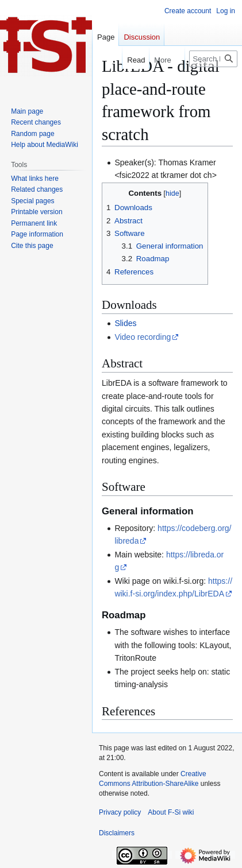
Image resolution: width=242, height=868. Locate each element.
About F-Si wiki (171, 812)
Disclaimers (117, 833)
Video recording (143, 337)
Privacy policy (120, 812)
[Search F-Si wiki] (213, 59)
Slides (125, 323)
